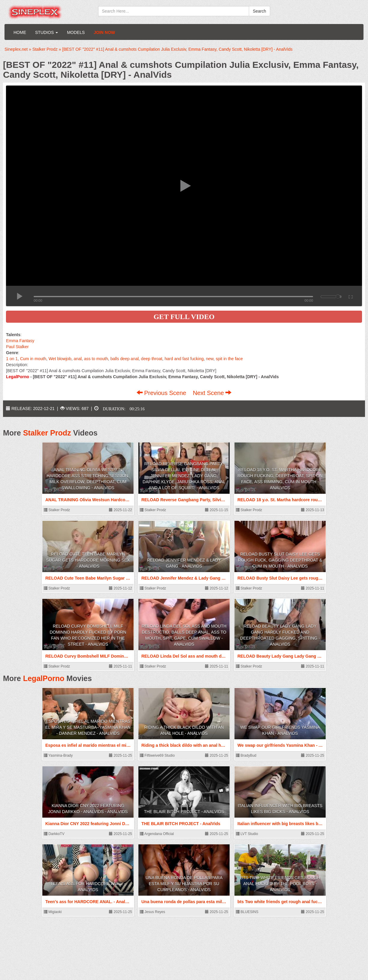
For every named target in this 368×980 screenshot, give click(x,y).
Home (20, 32)
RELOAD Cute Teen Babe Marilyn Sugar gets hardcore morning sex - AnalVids (88, 560)
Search (259, 11)
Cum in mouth (33, 359)
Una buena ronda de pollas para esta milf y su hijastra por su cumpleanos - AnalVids (184, 884)
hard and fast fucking (184, 359)
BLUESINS (247, 912)
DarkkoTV (54, 834)
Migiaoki (53, 912)
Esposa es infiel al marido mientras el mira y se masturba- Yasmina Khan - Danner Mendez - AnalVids (88, 727)
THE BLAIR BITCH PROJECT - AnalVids (184, 812)
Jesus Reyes (152, 912)
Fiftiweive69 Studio (157, 755)
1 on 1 (12, 359)
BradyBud (246, 755)
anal (77, 359)
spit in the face (229, 359)
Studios (47, 32)
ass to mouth (96, 359)
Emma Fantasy (20, 341)
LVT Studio (247, 834)
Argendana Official (157, 834)
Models (76, 32)
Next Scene (212, 393)
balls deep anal (125, 359)
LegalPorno (44, 678)
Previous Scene (162, 393)
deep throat (152, 359)
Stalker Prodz (47, 433)
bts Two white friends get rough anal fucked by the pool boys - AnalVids (280, 884)
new (210, 359)
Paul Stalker (17, 347)
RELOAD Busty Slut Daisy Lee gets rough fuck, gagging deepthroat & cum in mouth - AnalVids (280, 560)
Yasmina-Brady (58, 755)
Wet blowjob (60, 359)
